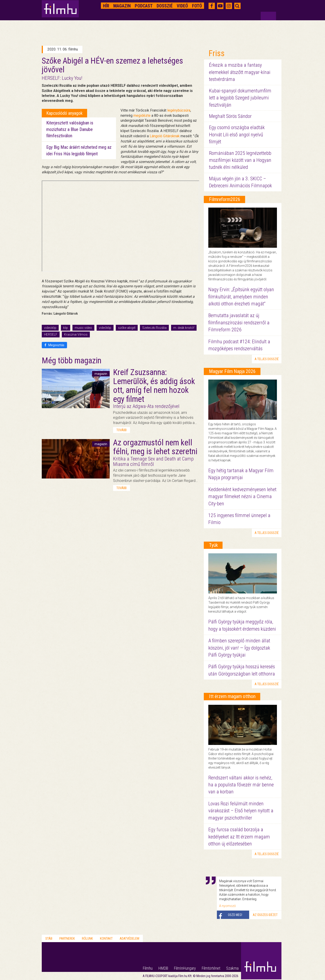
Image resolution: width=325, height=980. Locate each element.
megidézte (142, 116)
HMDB (163, 968)
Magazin (122, 6)
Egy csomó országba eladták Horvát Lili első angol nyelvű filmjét (237, 135)
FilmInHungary (185, 968)
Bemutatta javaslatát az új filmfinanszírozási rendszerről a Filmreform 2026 (239, 323)
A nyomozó (227, 906)
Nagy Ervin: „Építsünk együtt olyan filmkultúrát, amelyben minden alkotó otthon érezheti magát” (241, 297)
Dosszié (165, 6)
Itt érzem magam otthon (232, 696)
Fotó (197, 6)
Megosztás (54, 345)
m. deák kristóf (184, 328)
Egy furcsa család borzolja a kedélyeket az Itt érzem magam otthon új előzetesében (239, 837)
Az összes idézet (265, 915)
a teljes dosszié (267, 359)
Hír (106, 6)
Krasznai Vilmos (76, 334)
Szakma (232, 968)
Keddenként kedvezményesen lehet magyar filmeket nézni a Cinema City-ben (242, 497)
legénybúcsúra (179, 110)
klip (66, 328)
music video (83, 328)
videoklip (50, 328)
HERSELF (51, 334)
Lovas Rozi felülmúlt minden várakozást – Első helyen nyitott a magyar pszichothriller (241, 811)
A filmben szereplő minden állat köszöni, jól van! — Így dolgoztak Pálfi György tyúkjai (239, 648)
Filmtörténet (211, 968)
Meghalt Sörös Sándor (230, 116)
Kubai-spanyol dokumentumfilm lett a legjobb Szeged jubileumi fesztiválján (240, 98)
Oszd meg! (235, 915)
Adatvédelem (129, 939)
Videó (182, 6)
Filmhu (148, 968)
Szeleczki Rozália (154, 328)
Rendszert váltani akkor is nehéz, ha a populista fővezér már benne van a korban (241, 785)
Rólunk (87, 939)
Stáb (49, 939)
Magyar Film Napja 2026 (232, 371)
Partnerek (67, 939)
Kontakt (106, 939)
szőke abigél (127, 328)
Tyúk (213, 545)
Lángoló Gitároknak (165, 136)
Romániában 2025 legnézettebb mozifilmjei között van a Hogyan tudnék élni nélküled (240, 160)
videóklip (105, 328)
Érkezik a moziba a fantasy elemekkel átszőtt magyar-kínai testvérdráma (240, 72)
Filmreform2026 (225, 199)
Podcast (144, 6)
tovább (122, 430)
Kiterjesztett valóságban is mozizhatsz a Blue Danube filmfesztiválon (70, 129)
